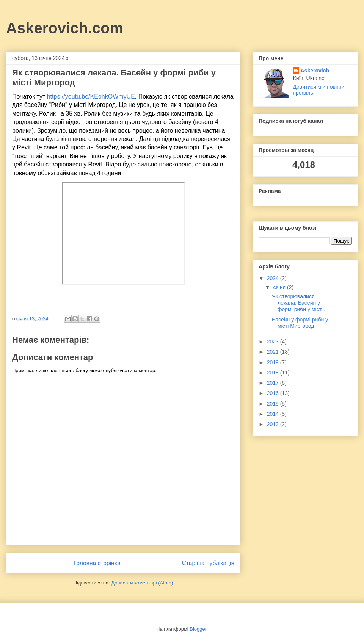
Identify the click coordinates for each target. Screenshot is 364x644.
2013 (274, 424)
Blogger (198, 629)
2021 (274, 352)
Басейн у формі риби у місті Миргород (300, 323)
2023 (274, 342)
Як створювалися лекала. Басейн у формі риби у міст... (299, 303)
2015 (274, 404)
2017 (274, 383)
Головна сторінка (97, 563)
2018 (274, 373)
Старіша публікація (208, 563)
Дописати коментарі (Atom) (142, 583)
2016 (274, 393)
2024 (274, 278)
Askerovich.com (65, 28)
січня (280, 287)
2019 (274, 362)
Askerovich (315, 71)
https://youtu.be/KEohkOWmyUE (91, 96)
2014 (274, 414)
